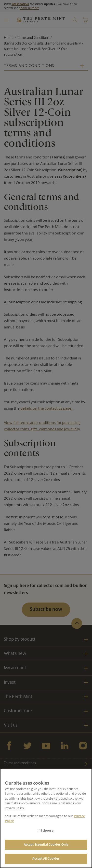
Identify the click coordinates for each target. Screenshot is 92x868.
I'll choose (46, 831)
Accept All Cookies (46, 859)
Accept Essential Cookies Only (46, 845)
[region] (46, 818)
